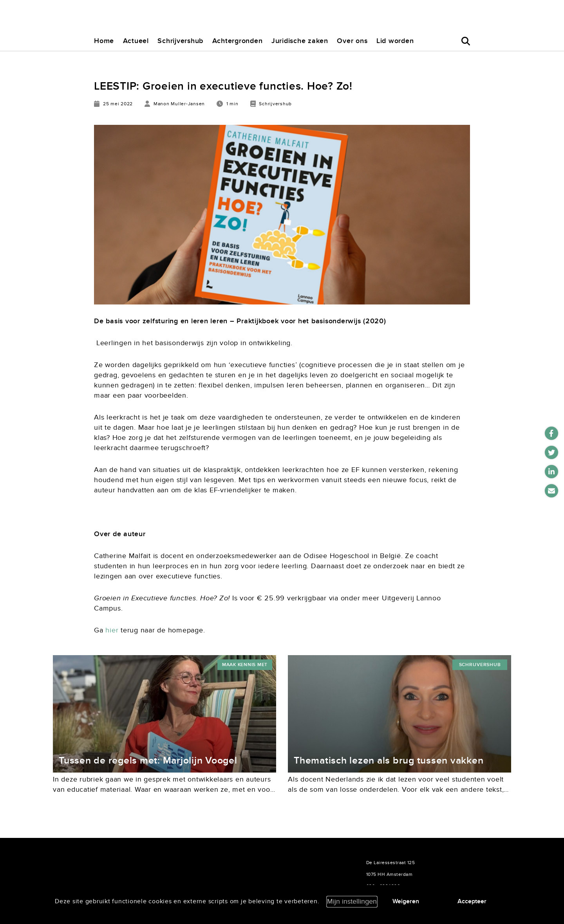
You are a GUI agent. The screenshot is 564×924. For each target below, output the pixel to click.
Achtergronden (238, 41)
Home (104, 41)
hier (112, 630)
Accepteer (472, 901)
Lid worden (395, 41)
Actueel (136, 41)
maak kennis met (245, 665)
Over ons (352, 41)
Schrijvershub (180, 41)
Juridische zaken (300, 41)
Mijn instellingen (352, 901)
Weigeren (406, 901)
